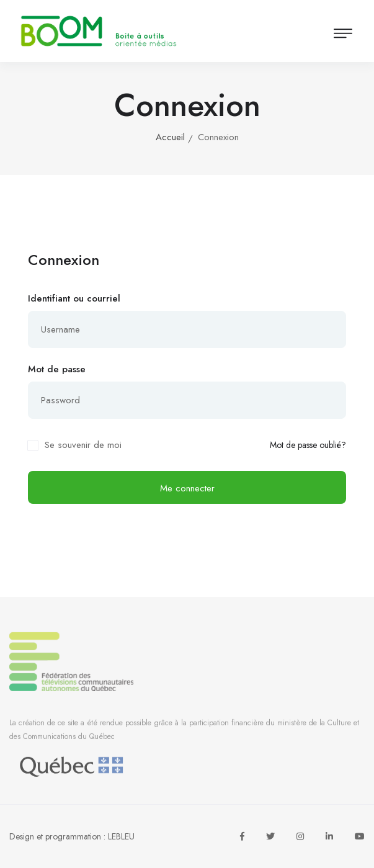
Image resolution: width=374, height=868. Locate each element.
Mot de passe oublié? (308, 445)
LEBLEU (121, 836)
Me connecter (187, 488)
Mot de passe (57, 369)
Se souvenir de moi (83, 445)
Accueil (170, 137)
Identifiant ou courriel (74, 298)
